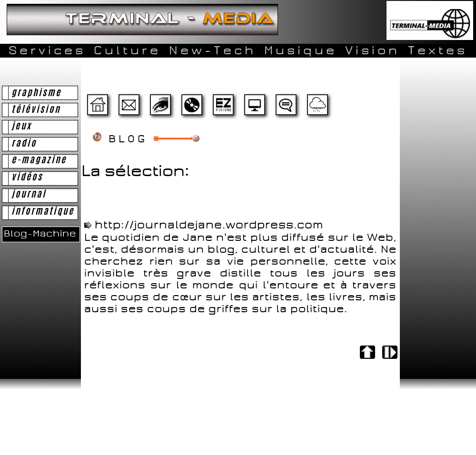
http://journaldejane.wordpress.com (209, 225)
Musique (301, 50)
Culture (127, 50)
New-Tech (213, 50)
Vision (372, 50)
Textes (438, 50)
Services (47, 50)
